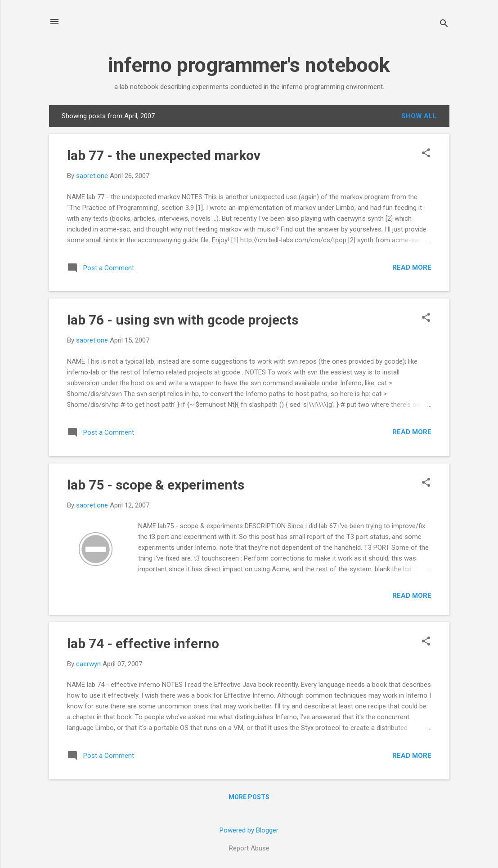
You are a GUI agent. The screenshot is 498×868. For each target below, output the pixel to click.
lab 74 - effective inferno (143, 643)
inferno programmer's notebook (249, 65)
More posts (249, 797)
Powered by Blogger (249, 830)
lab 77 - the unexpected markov (164, 155)
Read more (412, 267)
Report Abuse (249, 848)
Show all (419, 116)
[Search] (444, 24)
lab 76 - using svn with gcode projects (183, 320)
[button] (426, 154)
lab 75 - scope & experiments (156, 485)
